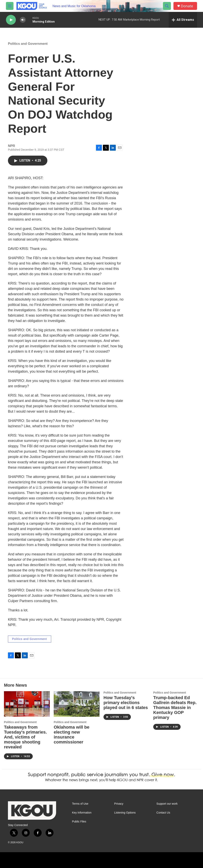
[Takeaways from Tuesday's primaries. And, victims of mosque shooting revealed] (27, 704)
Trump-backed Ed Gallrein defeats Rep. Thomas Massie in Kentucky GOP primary (175, 708)
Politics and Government (28, 44)
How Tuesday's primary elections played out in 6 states (126, 703)
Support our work (167, 804)
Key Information (82, 813)
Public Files (79, 822)
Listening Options (125, 813)
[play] (11, 20)
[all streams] (183, 20)
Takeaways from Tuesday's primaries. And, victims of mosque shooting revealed (25, 737)
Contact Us (163, 813)
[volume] (23, 20)
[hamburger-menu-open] (10, 6)
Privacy (119, 804)
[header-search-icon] (167, 6)
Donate (187, 6)
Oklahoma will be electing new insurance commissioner (72, 735)
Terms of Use (80, 804)
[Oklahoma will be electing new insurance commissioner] (77, 704)
